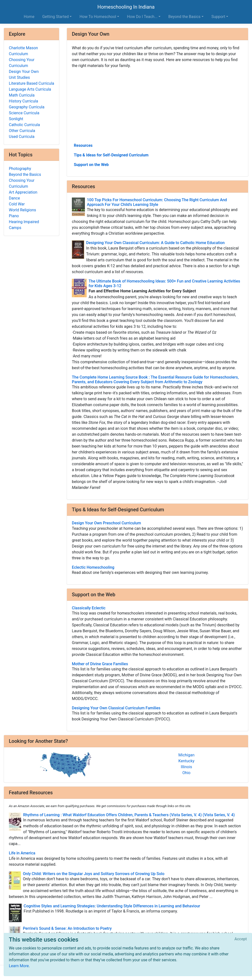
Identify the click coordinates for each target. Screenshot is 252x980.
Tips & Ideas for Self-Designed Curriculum (111, 155)
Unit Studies (19, 77)
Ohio (186, 773)
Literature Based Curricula (31, 83)
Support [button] (218, 17)
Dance (14, 198)
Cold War (17, 204)
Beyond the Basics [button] (184, 17)
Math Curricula (22, 95)
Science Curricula (24, 113)
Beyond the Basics (25, 174)
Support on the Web (91, 165)
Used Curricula (22, 137)
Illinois (186, 767)
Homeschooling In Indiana (126, 7)
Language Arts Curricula (30, 89)
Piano (14, 216)
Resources (83, 145)
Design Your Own (24, 72)
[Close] (241, 939)
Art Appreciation (23, 192)
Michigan (186, 755)
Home (29, 17)
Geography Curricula (27, 107)
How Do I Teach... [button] (142, 17)
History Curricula (24, 101)
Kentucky (186, 761)
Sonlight (16, 119)
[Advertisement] (157, 105)
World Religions (23, 210)
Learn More (19, 966)
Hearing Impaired (24, 222)
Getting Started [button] (56, 17)
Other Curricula (22, 131)
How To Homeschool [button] (98, 17)
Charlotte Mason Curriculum (23, 51)
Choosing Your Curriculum (22, 63)
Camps (15, 228)
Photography (20, 169)
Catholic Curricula (24, 125)
